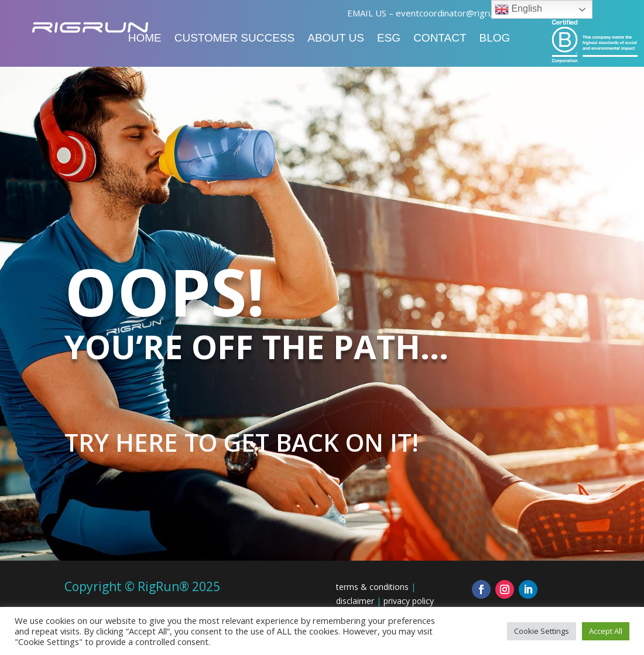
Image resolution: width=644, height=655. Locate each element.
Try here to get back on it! (241, 442)
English (518, 9)
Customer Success (235, 39)
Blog (495, 39)
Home (145, 39)
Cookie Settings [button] (542, 631)
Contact (440, 39)
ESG (389, 39)
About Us (336, 39)
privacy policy (409, 601)
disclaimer (355, 601)
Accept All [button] (606, 631)
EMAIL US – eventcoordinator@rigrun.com (432, 13)
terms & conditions (372, 587)
